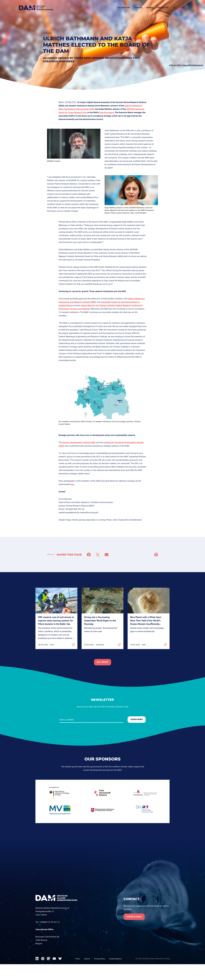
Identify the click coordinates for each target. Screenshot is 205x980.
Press (78, 971)
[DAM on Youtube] (54, 971)
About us (163, 8)
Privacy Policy (100, 971)
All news (103, 662)
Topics (138, 8)
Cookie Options (115, 971)
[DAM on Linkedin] (37, 971)
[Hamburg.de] (145, 793)
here (72, 484)
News (150, 8)
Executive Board (107, 112)
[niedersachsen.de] (102, 810)
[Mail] (107, 555)
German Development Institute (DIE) (79, 442)
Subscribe (137, 719)
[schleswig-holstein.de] (145, 810)
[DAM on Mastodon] (49, 971)
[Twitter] (98, 555)
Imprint (87, 971)
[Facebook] (89, 555)
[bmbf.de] (60, 793)
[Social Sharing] (156, 555)
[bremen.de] (102, 793)
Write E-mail (134, 916)
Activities (124, 8)
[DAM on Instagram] (43, 971)
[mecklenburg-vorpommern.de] (60, 810)
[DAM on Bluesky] (60, 971)
